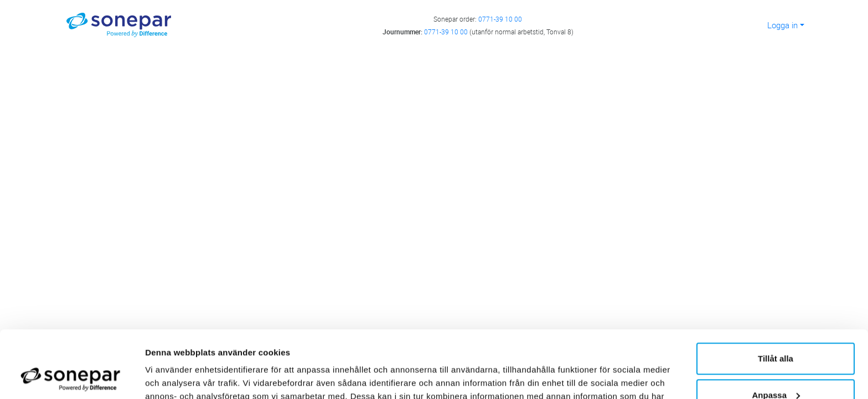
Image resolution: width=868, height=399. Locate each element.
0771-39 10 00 (500, 19)
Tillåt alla (776, 296)
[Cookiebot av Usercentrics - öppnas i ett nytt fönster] (72, 377)
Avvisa (776, 368)
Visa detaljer (170, 377)
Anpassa (776, 332)
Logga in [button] (782, 25)
